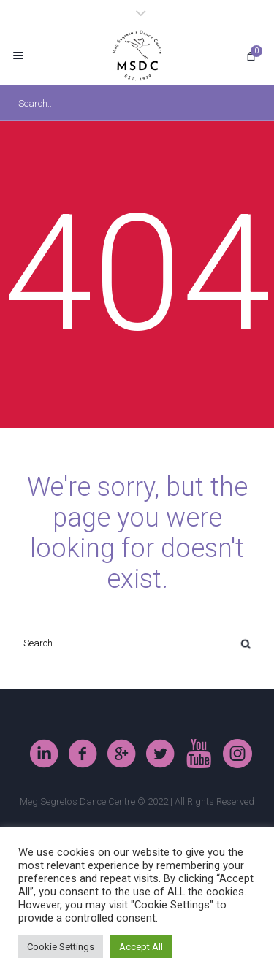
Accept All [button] (141, 947)
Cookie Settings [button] (61, 947)
